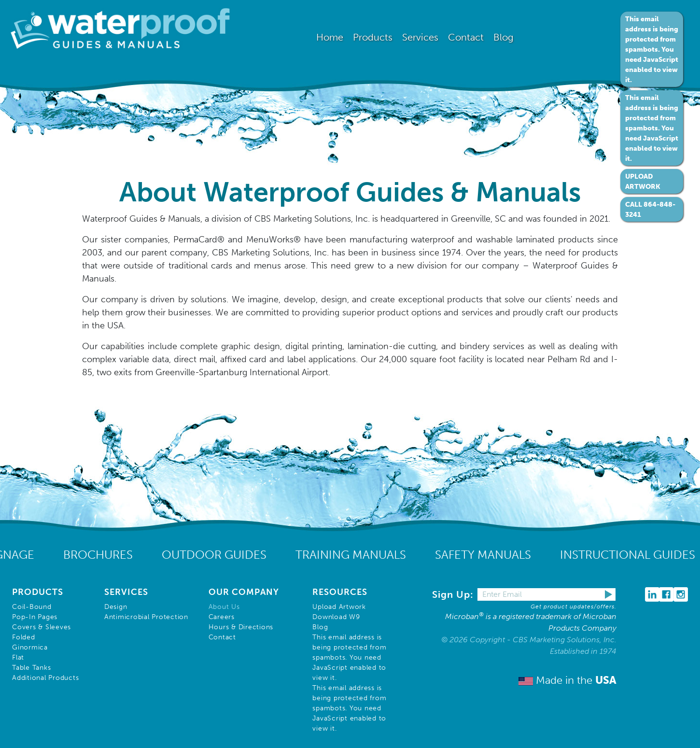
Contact (222, 637)
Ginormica (30, 647)
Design (116, 607)
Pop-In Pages (35, 617)
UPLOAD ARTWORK (643, 182)
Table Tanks (31, 668)
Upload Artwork (339, 607)
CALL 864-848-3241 (650, 210)
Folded (24, 637)
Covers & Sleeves (42, 627)
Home (330, 37)
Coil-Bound (32, 607)
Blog (504, 37)
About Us (224, 607)
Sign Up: (454, 594)
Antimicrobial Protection (146, 617)
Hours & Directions (241, 627)
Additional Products (45, 678)
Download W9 (336, 617)
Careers (222, 617)
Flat (18, 657)
